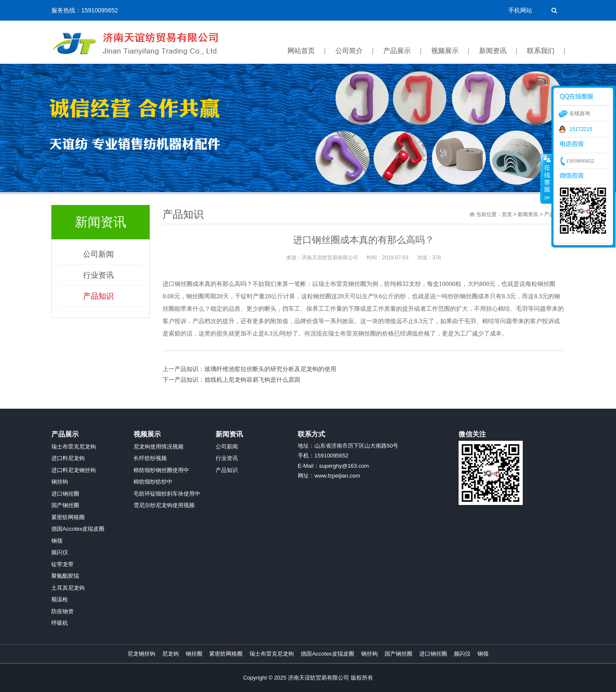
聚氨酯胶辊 (65, 576)
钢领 (57, 541)
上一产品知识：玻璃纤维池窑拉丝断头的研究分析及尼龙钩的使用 (249, 369)
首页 (507, 214)
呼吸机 (60, 623)
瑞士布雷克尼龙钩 (74, 447)
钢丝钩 (60, 482)
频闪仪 (60, 552)
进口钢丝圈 (65, 494)
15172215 (581, 129)
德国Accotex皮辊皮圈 (78, 529)
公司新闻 (98, 254)
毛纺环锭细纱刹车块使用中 (167, 494)
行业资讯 (98, 275)
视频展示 (147, 434)
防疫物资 (62, 611)
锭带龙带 (62, 564)
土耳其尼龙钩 (68, 588)
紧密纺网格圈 (68, 517)
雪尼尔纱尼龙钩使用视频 (164, 505)
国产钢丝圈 (65, 505)
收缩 (546, 178)
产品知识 (98, 296)
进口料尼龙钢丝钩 (74, 470)
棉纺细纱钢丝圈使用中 (161, 470)
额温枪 (60, 599)
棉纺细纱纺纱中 (153, 482)
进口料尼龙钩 (68, 458)
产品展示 (65, 434)
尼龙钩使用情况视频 (158, 447)
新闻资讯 (528, 214)
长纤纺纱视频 (150, 458)
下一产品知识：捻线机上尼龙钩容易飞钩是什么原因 (231, 380)
